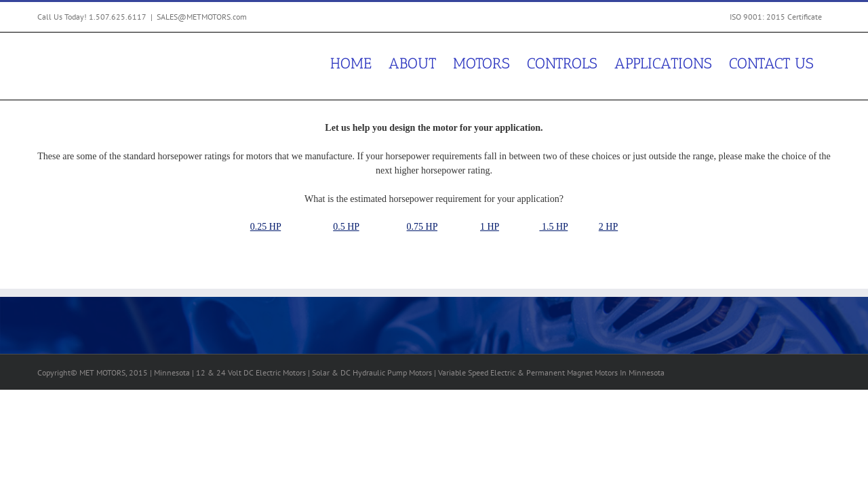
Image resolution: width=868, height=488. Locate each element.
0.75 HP (422, 227)
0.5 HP (346, 227)
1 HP (490, 227)
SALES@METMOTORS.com (202, 17)
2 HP (608, 227)
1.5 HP (553, 227)
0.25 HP (265, 227)
